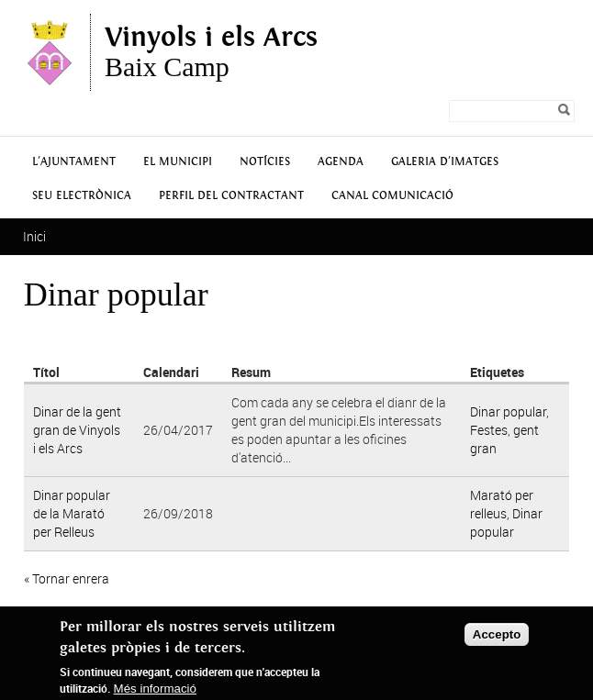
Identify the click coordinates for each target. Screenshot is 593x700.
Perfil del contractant (231, 196)
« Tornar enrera (67, 578)
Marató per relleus (502, 504)
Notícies (265, 162)
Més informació (155, 689)
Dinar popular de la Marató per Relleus (72, 513)
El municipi (178, 162)
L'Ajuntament (74, 162)
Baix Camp (211, 52)
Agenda (341, 162)
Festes (489, 430)
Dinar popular (508, 411)
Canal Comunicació (392, 196)
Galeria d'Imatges (445, 162)
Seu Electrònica (82, 196)
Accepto (497, 634)
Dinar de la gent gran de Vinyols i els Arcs (77, 430)
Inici (34, 236)
